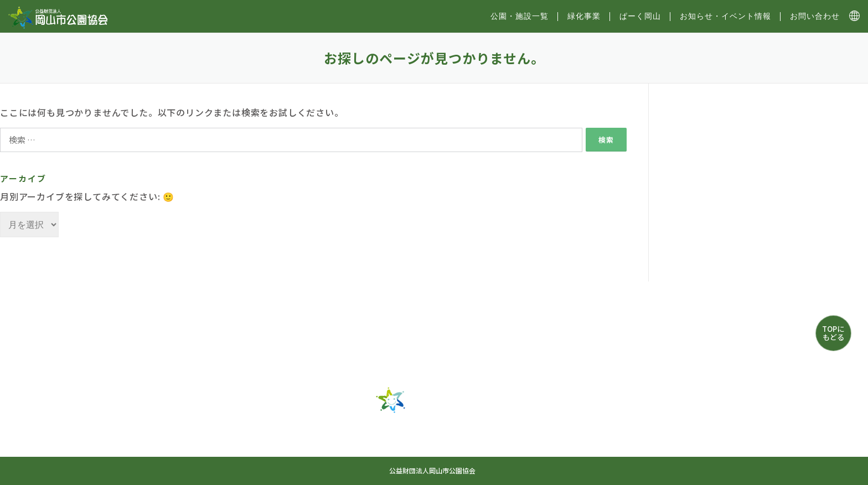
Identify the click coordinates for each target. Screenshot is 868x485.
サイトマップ (381, 450)
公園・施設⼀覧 (520, 16)
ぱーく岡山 (640, 16)
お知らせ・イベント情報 (725, 16)
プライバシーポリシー (545, 450)
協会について (456, 450)
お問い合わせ (815, 16)
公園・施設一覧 (341, 430)
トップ (274, 430)
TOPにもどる (833, 333)
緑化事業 (584, 16)
